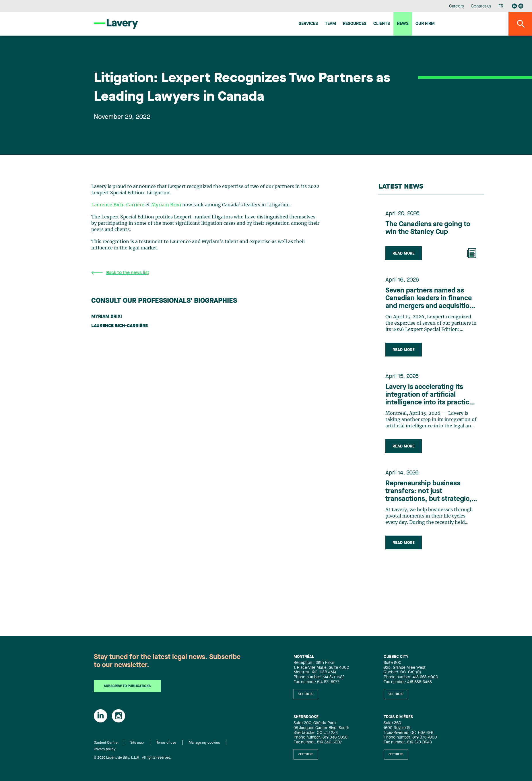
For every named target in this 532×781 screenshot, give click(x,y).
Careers (457, 6)
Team (330, 24)
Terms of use (166, 743)
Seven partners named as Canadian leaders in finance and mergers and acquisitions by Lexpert (431, 299)
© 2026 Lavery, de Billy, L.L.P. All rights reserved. (133, 758)
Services (308, 24)
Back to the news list (120, 273)
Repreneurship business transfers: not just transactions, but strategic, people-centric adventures (428, 492)
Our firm (425, 24)
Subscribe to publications (127, 686)
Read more (404, 253)
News (403, 24)
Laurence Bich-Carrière (118, 205)
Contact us (481, 6)
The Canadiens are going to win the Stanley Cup (428, 228)
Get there (306, 694)
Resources (355, 24)
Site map (137, 743)
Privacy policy (105, 749)
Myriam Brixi (166, 205)
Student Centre (106, 743)
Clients (382, 24)
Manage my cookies (204, 743)
